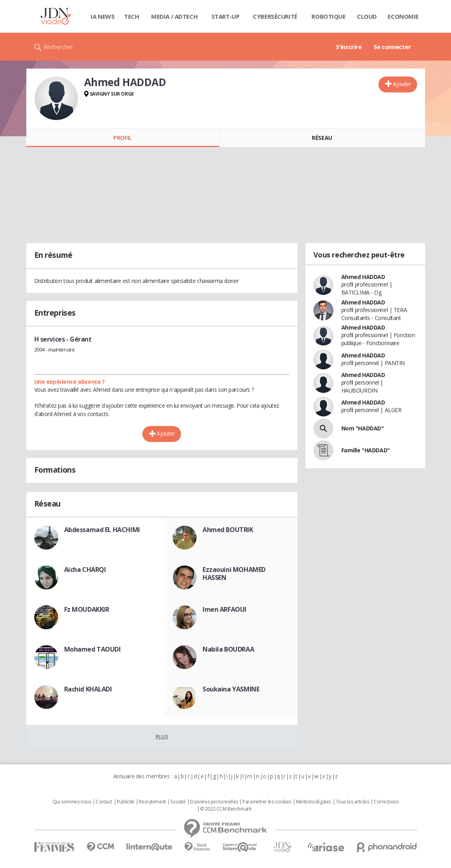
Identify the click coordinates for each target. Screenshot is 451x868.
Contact (104, 802)
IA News (102, 16)
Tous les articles (353, 802)
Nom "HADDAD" (363, 428)
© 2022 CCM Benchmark (226, 809)
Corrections (386, 802)
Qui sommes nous (72, 802)
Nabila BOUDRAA (228, 649)
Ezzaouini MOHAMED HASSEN (234, 573)
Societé (178, 802)
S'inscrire (349, 47)
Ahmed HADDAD (363, 277)
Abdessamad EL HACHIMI (102, 530)
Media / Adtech (174, 16)
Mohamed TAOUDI (93, 649)
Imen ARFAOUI (225, 609)
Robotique (328, 16)
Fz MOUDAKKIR (87, 609)
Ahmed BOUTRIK (228, 530)
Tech (131, 16)
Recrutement (152, 802)
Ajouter (402, 84)
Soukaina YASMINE (231, 689)
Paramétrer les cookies (267, 802)
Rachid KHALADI (88, 689)
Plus (162, 736)
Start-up (225, 16)
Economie (403, 16)
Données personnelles (214, 802)
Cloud (367, 16)
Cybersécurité (275, 16)
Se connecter (392, 47)
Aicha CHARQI (85, 570)
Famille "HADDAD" (366, 450)
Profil (122, 138)
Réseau (322, 138)
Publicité (126, 802)
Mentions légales (313, 802)
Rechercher (58, 47)
